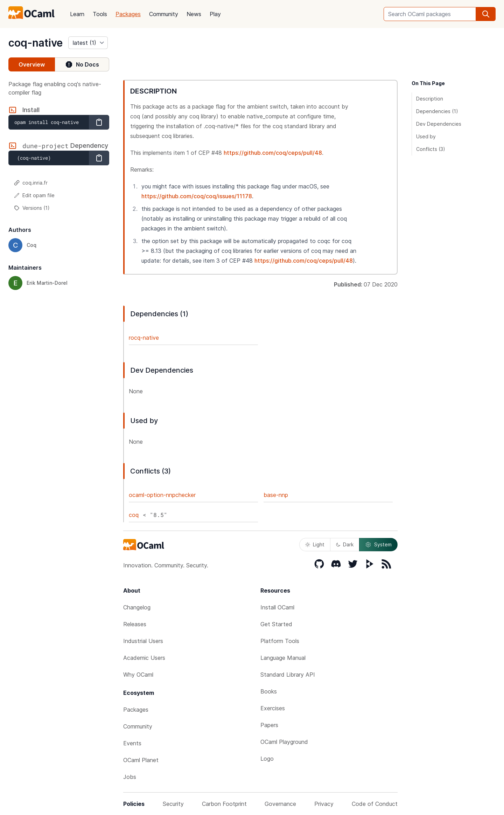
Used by (426, 136)
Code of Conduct (375, 804)
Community (164, 14)
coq (134, 515)
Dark (345, 544)
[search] (486, 14)
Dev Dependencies (439, 124)
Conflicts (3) (431, 149)
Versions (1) (32, 208)
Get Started (276, 624)
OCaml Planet (141, 760)
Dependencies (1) (437, 111)
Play (215, 14)
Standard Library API (288, 675)
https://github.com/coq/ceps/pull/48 (273, 153)
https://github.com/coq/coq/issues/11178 (197, 196)
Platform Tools (280, 641)
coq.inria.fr (31, 183)
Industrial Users (143, 641)
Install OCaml (277, 607)
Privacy (324, 804)
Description (430, 99)
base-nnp (276, 495)
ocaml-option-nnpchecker (162, 495)
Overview (32, 64)
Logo (267, 759)
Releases (135, 624)
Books (269, 691)
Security (173, 804)
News (194, 14)
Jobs (130, 777)
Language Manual (283, 658)
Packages (128, 14)
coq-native (36, 43)
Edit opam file (34, 195)
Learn (77, 14)
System (378, 545)
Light (315, 544)
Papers (269, 725)
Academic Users (144, 658)
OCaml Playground (284, 742)
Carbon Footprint (224, 804)
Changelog (137, 607)
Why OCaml (138, 675)
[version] (88, 43)
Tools (100, 14)
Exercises (273, 708)
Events (132, 743)
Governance (280, 804)
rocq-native (144, 338)
